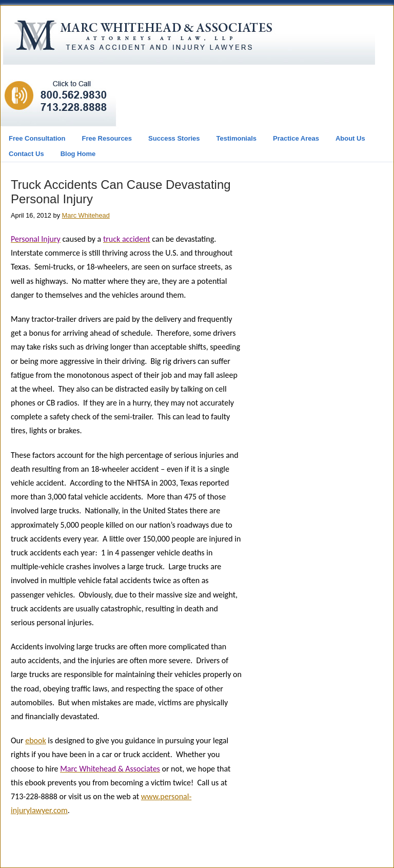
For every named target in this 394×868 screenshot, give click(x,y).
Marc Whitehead (86, 215)
